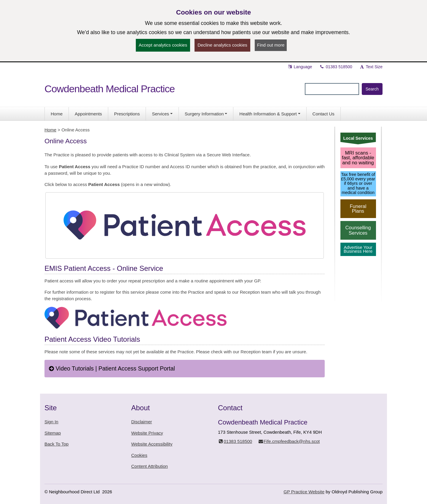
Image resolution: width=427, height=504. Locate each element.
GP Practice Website (304, 492)
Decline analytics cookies (222, 45)
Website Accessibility (152, 444)
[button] (162, 114)
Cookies (139, 455)
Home (50, 130)
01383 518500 (336, 67)
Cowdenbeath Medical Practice (110, 89)
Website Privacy (147, 433)
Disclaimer (142, 422)
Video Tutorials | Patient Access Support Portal (112, 368)
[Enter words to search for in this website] (332, 89)
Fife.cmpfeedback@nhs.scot (289, 441)
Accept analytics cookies (163, 45)
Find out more (271, 45)
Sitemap (53, 433)
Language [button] (300, 67)
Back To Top (56, 444)
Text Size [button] (371, 67)
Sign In (51, 422)
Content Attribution (150, 466)
